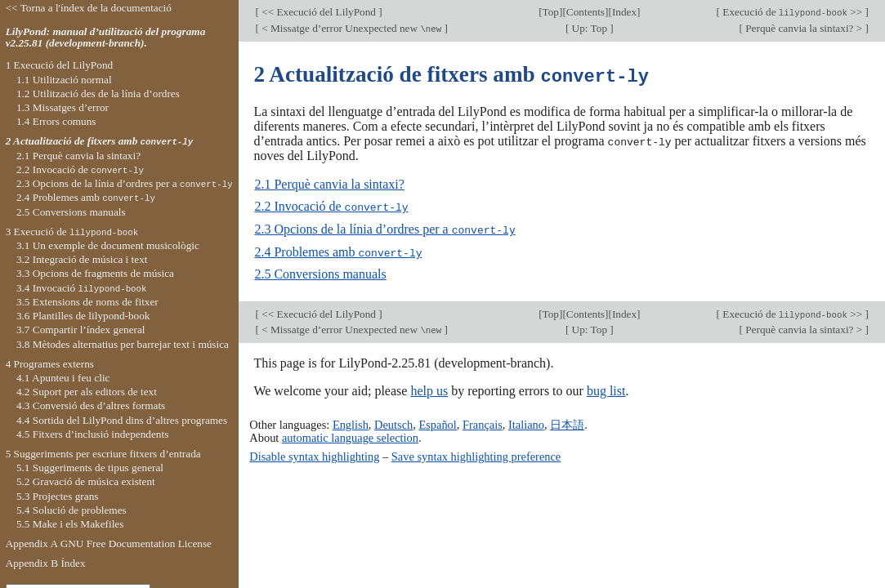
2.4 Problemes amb (338, 249)
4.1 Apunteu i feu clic (63, 378)
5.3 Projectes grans (58, 496)
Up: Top (589, 28)
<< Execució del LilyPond (319, 12)
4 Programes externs (50, 364)
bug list (606, 388)
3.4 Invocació (82, 288)
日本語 (567, 421)
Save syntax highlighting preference (476, 453)
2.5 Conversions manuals (320, 272)
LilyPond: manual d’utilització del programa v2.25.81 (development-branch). (106, 38)
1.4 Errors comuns (56, 121)
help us (429, 388)
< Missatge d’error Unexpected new (352, 28)
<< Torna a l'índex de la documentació (89, 8)
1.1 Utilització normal (64, 80)
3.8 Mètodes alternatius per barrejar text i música (123, 344)
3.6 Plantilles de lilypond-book (83, 316)
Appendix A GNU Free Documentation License (109, 543)
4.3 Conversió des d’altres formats (91, 405)
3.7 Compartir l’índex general (81, 330)
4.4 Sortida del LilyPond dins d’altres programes (122, 420)
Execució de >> (793, 12)
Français (483, 421)
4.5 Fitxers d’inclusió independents (92, 434)
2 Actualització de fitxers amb (100, 141)
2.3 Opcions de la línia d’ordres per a (384, 227)
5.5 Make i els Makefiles (70, 524)
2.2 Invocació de (331, 205)
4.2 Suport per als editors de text (87, 392)
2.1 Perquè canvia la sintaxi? (329, 183)
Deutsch (393, 421)
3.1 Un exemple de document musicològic (108, 245)
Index (624, 12)
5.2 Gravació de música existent (86, 481)
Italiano (526, 421)
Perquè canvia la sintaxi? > (804, 28)
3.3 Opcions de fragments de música (95, 273)
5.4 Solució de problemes (72, 510)
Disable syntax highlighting (314, 453)
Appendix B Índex (46, 563)
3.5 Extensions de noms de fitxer (87, 302)
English (351, 421)
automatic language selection (350, 434)
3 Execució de (72, 232)
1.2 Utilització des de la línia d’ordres (98, 94)
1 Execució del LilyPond (60, 65)
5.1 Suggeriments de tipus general (90, 468)
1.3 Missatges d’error (63, 107)
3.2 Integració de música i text (82, 259)
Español (437, 421)
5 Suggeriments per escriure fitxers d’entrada (103, 454)
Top (551, 12)
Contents (586, 12)
